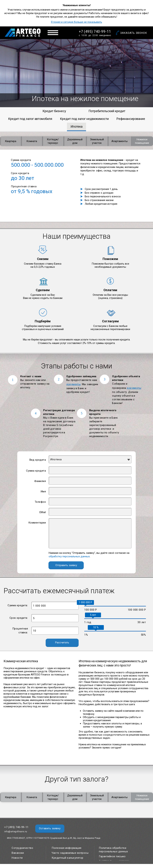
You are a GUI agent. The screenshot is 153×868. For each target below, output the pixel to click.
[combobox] (90, 459)
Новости (17, 858)
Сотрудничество (22, 848)
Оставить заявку (50, 828)
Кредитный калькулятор (68, 858)
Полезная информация (67, 848)
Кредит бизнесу (54, 111)
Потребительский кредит (107, 111)
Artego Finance (23, 33)
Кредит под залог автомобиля (30, 119)
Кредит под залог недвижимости (84, 119)
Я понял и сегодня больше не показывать (76, 22)
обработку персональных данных (69, 556)
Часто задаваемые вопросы (70, 853)
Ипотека (76, 126)
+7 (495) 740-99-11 (95, 32)
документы (74, 384)
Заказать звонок (134, 33)
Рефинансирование (131, 119)
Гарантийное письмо (112, 856)
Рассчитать (62, 643)
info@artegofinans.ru (16, 832)
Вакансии (18, 853)
